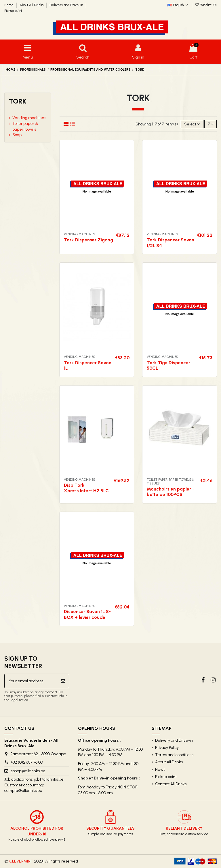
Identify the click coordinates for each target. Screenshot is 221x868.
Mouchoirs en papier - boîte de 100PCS (170, 492)
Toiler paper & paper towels (25, 126)
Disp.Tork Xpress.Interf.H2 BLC (86, 488)
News (160, 770)
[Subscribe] (63, 681)
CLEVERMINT (21, 861)
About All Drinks (32, 5)
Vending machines (29, 118)
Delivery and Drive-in (67, 5)
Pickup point (13, 11)
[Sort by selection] (192, 124)
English (178, 5)
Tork (18, 101)
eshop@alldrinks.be (28, 771)
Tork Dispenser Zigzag (88, 240)
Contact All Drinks (171, 784)
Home (9, 5)
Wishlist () (206, 5)
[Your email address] (31, 681)
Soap (17, 135)
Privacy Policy (167, 748)
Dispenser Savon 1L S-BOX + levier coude (87, 614)
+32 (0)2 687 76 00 (27, 762)
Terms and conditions (174, 755)
